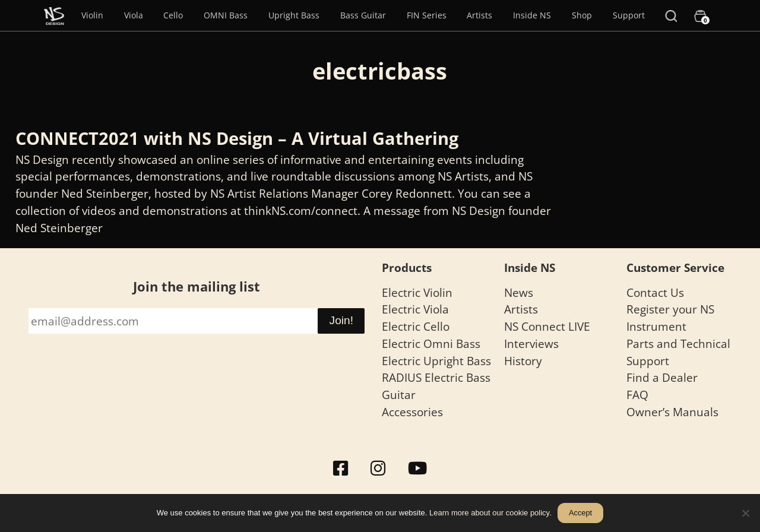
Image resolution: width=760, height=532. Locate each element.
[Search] (671, 15)
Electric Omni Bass (431, 343)
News (519, 292)
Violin (92, 15)
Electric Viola (415, 309)
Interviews (531, 343)
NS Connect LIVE (547, 326)
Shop (582, 15)
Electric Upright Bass (436, 361)
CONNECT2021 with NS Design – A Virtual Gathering (237, 138)
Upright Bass (294, 15)
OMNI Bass (226, 15)
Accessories (412, 412)
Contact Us (655, 292)
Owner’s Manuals (672, 412)
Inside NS (532, 15)
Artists (479, 15)
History (523, 361)
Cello (173, 15)
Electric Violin (417, 292)
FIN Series (427, 15)
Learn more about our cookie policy (489, 513)
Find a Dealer (662, 377)
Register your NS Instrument (670, 318)
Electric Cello (416, 326)
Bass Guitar (363, 15)
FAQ (637, 395)
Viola (134, 15)
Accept (580, 513)
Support (629, 15)
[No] (745, 513)
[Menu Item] (54, 15)
